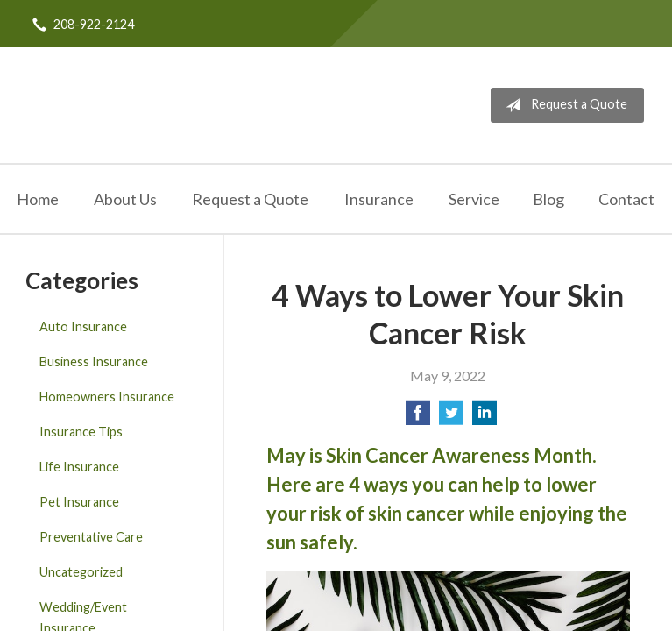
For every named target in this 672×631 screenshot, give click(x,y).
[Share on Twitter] (451, 418)
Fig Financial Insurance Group (121, 105)
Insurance (379, 199)
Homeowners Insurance (107, 397)
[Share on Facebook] (418, 418)
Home (38, 199)
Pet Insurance (79, 502)
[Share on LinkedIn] (485, 418)
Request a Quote (563, 105)
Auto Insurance (83, 326)
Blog (548, 199)
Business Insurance (94, 362)
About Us (125, 199)
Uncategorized (81, 572)
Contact (626, 199)
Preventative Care (91, 537)
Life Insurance (79, 467)
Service (474, 199)
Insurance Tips (81, 432)
